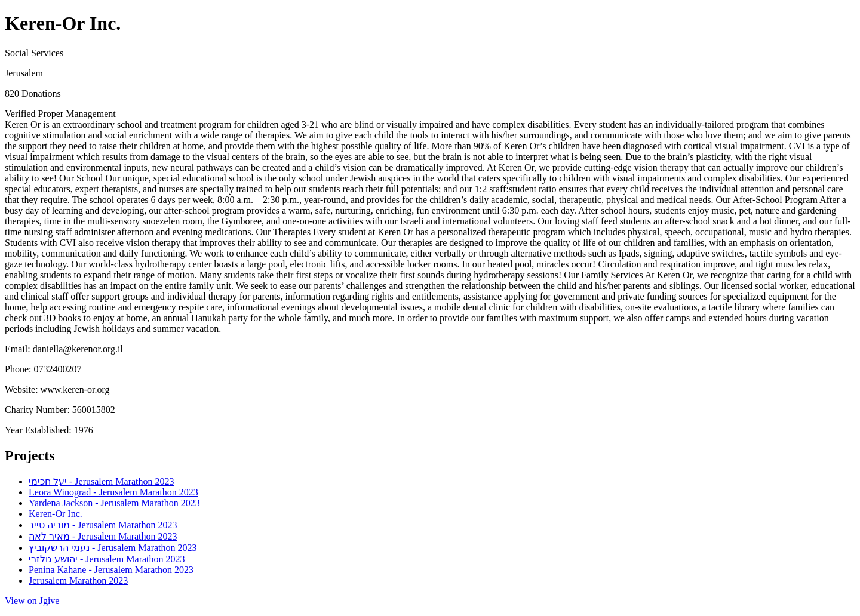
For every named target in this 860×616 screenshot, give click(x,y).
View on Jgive (32, 601)
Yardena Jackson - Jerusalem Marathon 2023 (114, 503)
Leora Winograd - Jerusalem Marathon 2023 (113, 492)
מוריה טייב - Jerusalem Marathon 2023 (103, 525)
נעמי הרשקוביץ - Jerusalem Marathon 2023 (113, 548)
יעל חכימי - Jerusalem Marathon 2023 (102, 481)
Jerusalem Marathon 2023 (78, 580)
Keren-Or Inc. (56, 514)
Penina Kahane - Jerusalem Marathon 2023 (111, 570)
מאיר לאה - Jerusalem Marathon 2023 (103, 536)
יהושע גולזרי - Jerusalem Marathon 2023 (107, 559)
